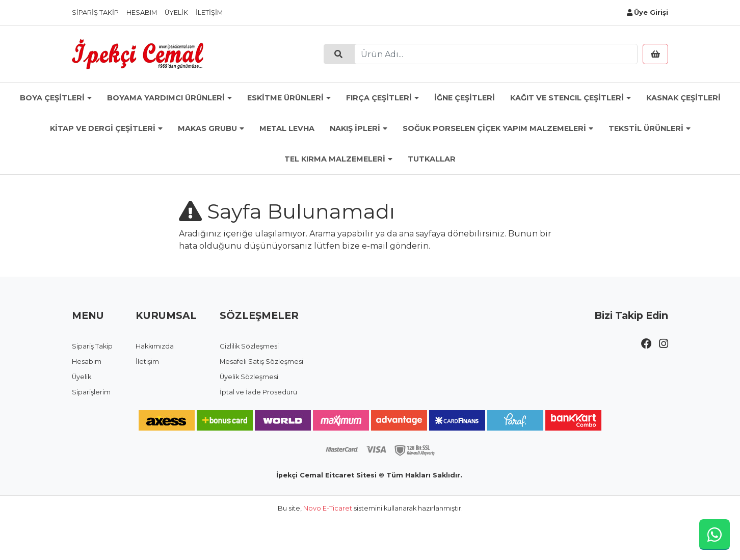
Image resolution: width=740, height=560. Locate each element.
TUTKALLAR (432, 159)
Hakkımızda (155, 346)
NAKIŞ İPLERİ (355, 128)
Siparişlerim (91, 392)
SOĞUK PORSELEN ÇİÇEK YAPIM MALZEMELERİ (494, 128)
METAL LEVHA (287, 128)
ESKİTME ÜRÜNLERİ (285, 98)
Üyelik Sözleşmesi (249, 377)
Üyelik (176, 12)
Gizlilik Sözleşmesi (249, 346)
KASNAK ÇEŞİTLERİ (683, 98)
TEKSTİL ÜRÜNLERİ (646, 128)
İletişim (209, 12)
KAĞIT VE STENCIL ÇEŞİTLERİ (567, 98)
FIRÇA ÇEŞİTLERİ (379, 98)
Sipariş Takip (95, 12)
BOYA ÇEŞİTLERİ (52, 98)
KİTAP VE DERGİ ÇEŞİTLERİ (103, 128)
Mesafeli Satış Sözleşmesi (261, 362)
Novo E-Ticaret (328, 508)
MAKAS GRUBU (207, 128)
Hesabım (142, 12)
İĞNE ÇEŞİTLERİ (465, 98)
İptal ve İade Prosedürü (258, 392)
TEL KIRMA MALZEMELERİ (335, 159)
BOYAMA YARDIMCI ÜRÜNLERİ (166, 98)
